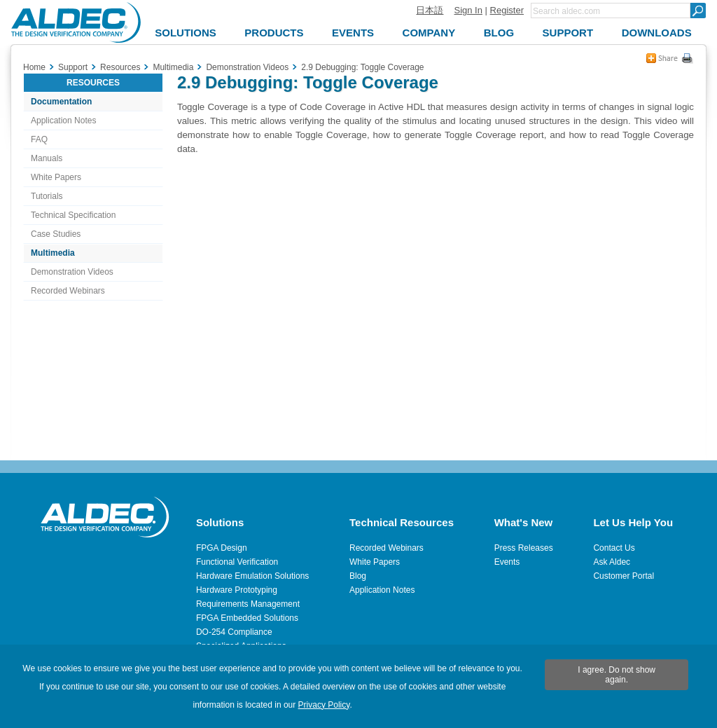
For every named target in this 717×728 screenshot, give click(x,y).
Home (34, 67)
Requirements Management (248, 604)
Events (507, 562)
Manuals (47, 158)
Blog (358, 576)
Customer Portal (624, 576)
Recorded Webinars (68, 291)
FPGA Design (222, 548)
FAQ (39, 139)
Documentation (61, 102)
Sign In (468, 10)
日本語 (430, 10)
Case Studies (56, 234)
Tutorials (47, 196)
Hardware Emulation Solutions (252, 576)
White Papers (56, 177)
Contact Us (614, 548)
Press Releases (524, 548)
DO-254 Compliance (234, 632)
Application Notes (63, 121)
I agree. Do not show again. (617, 675)
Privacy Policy (324, 705)
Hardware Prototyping (237, 590)
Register (507, 10)
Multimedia (53, 253)
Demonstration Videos (72, 272)
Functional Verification (237, 562)
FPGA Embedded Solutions (247, 618)
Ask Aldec (612, 562)
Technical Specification (73, 215)
